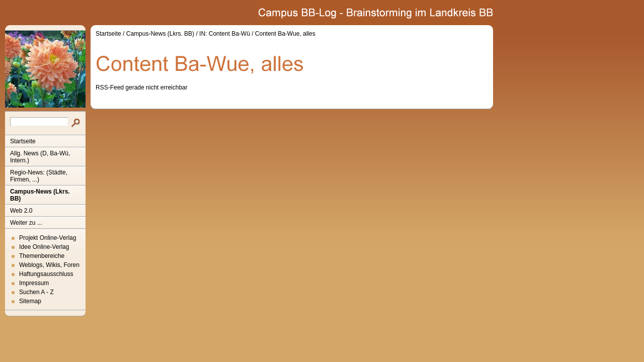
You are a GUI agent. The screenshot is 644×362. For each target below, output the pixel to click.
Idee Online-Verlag (44, 247)
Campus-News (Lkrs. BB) (40, 195)
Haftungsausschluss (46, 274)
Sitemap (30, 301)
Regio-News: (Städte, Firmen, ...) (39, 176)
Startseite (23, 141)
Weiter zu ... (26, 223)
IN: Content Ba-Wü (225, 34)
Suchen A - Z (36, 292)
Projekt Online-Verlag (48, 238)
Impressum (34, 283)
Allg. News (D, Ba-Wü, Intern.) (40, 157)
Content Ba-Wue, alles (285, 34)
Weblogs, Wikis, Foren (49, 265)
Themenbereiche (42, 256)
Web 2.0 (21, 211)
